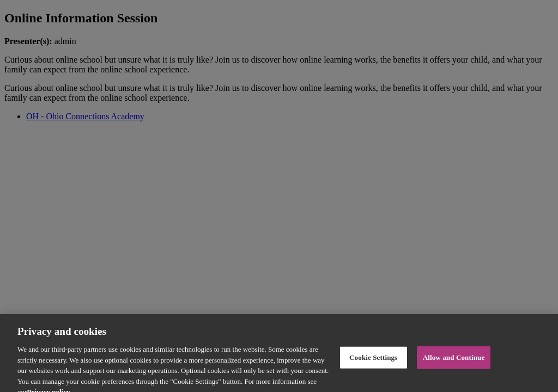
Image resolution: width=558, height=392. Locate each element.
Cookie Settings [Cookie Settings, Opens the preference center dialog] (373, 361)
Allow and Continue (454, 361)
